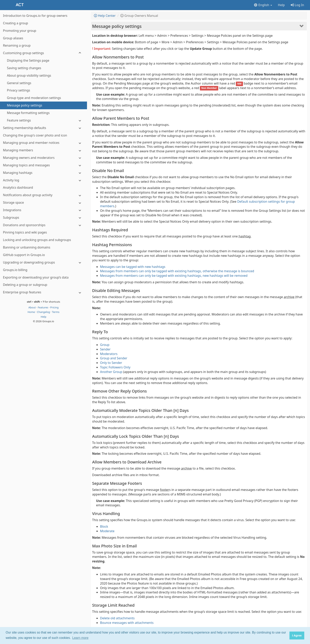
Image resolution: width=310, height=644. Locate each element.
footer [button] (164, 490)
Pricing (54, 307)
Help (281, 5)
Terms (56, 312)
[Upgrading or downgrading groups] (43, 262)
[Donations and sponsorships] (43, 225)
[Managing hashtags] (43, 173)
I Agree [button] (297, 636)
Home (31, 312)
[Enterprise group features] (43, 292)
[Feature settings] (43, 120)
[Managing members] (43, 150)
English (263, 5)
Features (43, 307)
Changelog (44, 312)
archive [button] (289, 297)
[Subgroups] (43, 218)
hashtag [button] (245, 236)
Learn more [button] (80, 638)
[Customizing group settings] (43, 53)
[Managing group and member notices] (43, 143)
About (32, 307)
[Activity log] (43, 180)
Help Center (105, 16)
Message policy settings (117, 26)
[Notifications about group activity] (43, 195)
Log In (297, 5)
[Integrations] (43, 210)
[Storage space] (43, 203)
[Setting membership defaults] (43, 128)
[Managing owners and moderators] (43, 158)
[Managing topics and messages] (43, 165)
